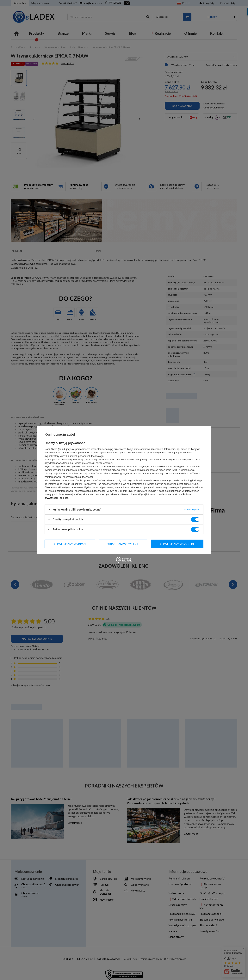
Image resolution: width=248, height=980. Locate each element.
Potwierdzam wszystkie (177, 544)
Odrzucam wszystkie (123, 544)
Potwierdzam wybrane (70, 544)
